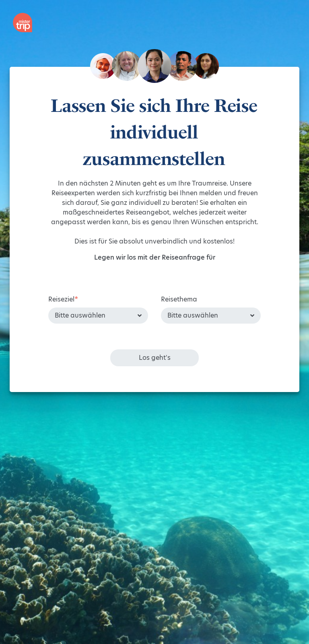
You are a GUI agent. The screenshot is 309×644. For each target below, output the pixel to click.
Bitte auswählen (80, 315)
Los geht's (155, 358)
